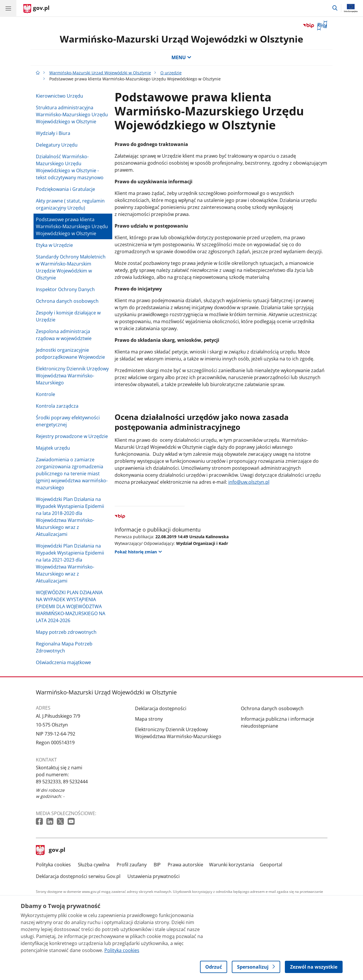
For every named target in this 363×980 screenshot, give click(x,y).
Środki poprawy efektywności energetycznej (68, 421)
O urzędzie (171, 73)
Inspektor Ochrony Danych (65, 289)
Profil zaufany (132, 865)
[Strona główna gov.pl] (36, 9)
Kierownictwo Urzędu (59, 96)
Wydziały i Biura (53, 133)
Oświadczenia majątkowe (63, 662)
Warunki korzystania (232, 865)
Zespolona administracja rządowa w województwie (64, 335)
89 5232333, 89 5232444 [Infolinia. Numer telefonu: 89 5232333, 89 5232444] (62, 782)
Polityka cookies (53, 865)
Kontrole (45, 394)
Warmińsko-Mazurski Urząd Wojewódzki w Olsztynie (181, 39)
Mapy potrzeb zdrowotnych (66, 632)
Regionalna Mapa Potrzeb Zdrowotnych (64, 647)
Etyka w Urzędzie (54, 245)
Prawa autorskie (185, 865)
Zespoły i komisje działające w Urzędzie (68, 316)
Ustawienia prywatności (154, 876)
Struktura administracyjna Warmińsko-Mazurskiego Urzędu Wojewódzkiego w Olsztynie (72, 115)
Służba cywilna (94, 865)
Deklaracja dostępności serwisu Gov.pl (78, 876)
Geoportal (271, 865)
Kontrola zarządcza (57, 406)
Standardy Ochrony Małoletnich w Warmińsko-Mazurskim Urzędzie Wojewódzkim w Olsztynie (71, 267)
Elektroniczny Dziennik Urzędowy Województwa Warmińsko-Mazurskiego (72, 376)
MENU (181, 57)
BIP (157, 865)
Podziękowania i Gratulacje (65, 189)
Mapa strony (149, 719)
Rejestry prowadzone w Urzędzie (72, 436)
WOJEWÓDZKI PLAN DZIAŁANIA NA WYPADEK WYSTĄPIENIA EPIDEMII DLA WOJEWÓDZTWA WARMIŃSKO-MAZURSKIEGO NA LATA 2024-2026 (71, 606)
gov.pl (51, 850)
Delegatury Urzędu (57, 145)
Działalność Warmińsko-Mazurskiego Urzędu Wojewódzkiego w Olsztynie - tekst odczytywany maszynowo (70, 167)
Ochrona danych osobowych (67, 301)
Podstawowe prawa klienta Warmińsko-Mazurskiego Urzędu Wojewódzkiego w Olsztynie (72, 226)
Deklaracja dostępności (161, 708)
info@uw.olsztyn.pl (249, 482)
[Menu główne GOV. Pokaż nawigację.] (8, 8)
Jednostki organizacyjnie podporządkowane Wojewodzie (70, 353)
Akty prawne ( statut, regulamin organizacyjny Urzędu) (70, 204)
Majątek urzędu (53, 448)
